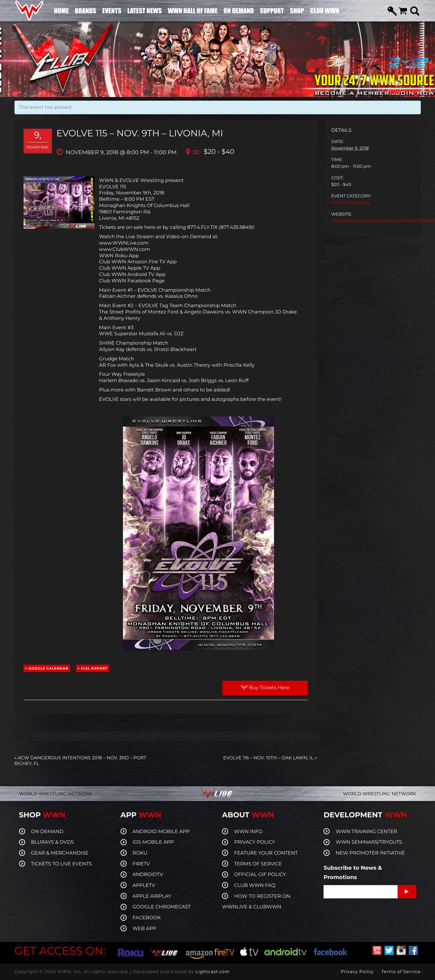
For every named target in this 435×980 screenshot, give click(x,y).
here (150, 227)
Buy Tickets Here (265, 688)
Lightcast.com (213, 972)
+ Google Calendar (47, 668)
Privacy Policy (357, 972)
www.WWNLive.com (124, 243)
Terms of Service (401, 972)
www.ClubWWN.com (125, 250)
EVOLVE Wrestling (351, 203)
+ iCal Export (93, 668)
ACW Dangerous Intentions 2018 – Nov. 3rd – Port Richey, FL (81, 761)
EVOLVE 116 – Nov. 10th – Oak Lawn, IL (270, 758)
